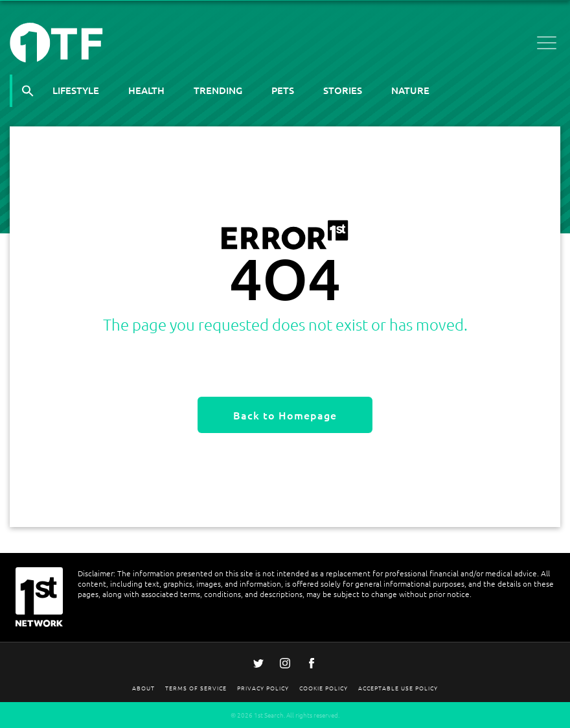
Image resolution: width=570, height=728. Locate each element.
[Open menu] (547, 45)
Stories (343, 90)
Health (146, 90)
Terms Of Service (196, 687)
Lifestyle (76, 90)
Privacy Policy (263, 687)
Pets (283, 90)
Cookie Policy (324, 687)
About (143, 687)
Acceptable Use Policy (398, 687)
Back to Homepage (285, 415)
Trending (218, 90)
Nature (410, 90)
